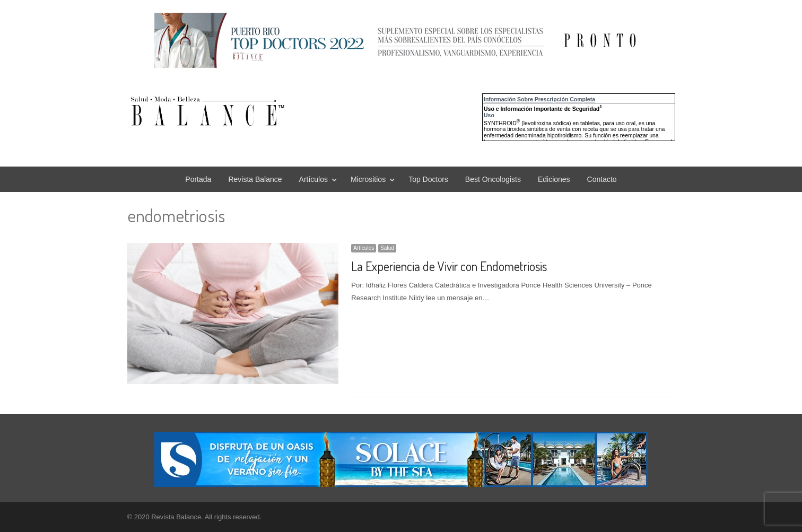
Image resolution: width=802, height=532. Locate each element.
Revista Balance (255, 179)
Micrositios (368, 179)
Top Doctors (428, 179)
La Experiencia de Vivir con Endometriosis (449, 266)
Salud (387, 248)
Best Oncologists (493, 179)
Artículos (313, 179)
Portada (198, 179)
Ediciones (554, 179)
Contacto (602, 179)
